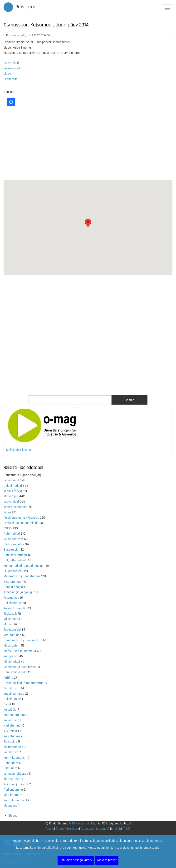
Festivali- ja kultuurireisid (20, 523)
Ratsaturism (12, 736)
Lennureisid (11, 480)
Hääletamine (12, 726)
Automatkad (12, 534)
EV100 (8, 528)
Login (50, 829)
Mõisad (8, 624)
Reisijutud (26, 7)
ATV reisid (10, 731)
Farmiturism (12, 688)
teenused (88, 829)
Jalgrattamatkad (15, 560)
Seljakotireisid (13, 603)
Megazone (10, 806)
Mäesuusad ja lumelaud (20, 651)
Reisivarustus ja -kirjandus (21, 518)
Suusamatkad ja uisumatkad (23, 640)
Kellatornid (11, 720)
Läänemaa (11, 79)
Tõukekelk (10, 614)
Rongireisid (11, 656)
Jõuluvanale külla (15, 672)
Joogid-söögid (13, 587)
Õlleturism (10, 768)
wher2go (22, 35)
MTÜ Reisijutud (79, 823)
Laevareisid (11, 63)
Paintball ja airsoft (16, 784)
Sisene (13, 816)
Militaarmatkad (13, 747)
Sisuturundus (12, 582)
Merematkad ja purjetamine (22, 576)
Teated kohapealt (15, 507)
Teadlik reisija (13, 491)
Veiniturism (11, 752)
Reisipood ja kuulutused (20, 667)
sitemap (103, 829)
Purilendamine (13, 790)
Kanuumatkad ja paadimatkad (24, 566)
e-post (61, 829)
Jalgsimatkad (13, 486)
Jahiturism (11, 763)
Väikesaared (12, 68)
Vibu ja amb (12, 795)
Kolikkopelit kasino (19, 450)
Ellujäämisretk (13, 571)
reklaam (74, 829)
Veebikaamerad (14, 694)
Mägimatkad (12, 662)
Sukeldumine (12, 699)
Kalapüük (10, 710)
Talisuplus (10, 742)
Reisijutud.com (13, 539)
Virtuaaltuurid (12, 635)
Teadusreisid (12, 630)
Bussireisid (11, 550)
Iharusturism (12, 779)
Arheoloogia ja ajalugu (19, 592)
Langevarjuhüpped (16, 774)
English (116, 829)
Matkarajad (11, 496)
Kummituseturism (15, 758)
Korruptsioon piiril (15, 800)
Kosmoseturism (14, 715)
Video (7, 74)
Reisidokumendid (15, 608)
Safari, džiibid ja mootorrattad (24, 683)
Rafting (8, 678)
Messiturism (12, 646)
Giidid (7, 704)
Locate (11, 102)
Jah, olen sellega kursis (76, 860)
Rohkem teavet (107, 860)
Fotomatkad (11, 598)
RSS (126, 829)
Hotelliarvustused (15, 555)
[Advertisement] (88, 144)
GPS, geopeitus (14, 544)
